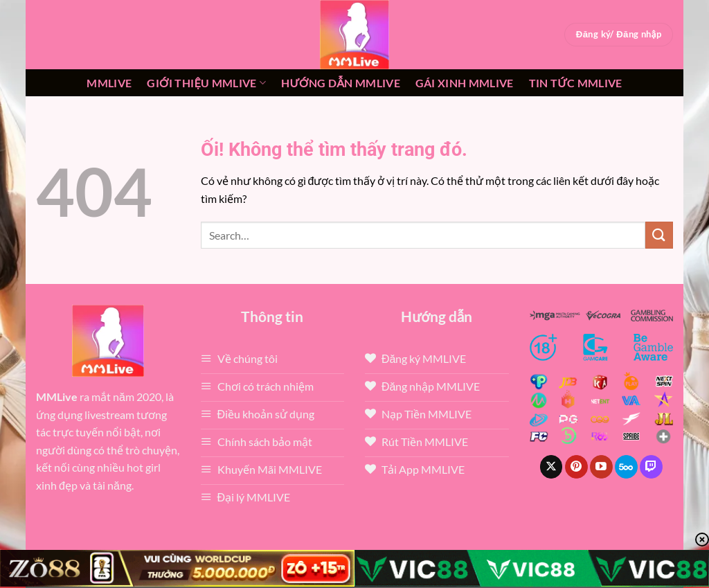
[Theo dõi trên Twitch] (651, 467)
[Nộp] (659, 235)
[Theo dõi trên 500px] (626, 467)
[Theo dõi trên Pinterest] (576, 467)
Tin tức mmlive (576, 83)
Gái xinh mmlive (465, 83)
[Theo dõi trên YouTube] (601, 467)
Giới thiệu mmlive (206, 83)
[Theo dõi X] (551, 467)
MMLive (109, 83)
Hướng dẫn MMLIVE (341, 83)
